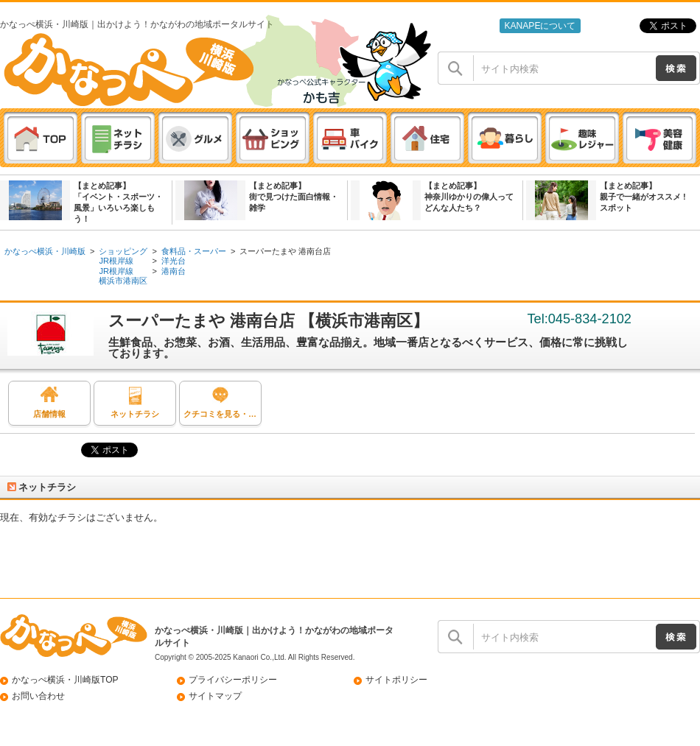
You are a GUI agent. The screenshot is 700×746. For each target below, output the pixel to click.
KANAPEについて (540, 26)
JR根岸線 (116, 261)
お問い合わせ (38, 696)
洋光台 (174, 261)
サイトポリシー (396, 680)
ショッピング (123, 251)
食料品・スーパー (194, 251)
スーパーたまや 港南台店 (285, 251)
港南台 (174, 271)
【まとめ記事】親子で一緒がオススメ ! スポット (643, 197)
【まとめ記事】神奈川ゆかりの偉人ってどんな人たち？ (469, 197)
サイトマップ (215, 696)
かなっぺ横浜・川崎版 (45, 251)
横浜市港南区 (123, 281)
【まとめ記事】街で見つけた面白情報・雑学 (294, 197)
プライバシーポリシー (233, 680)
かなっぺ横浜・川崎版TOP (65, 680)
